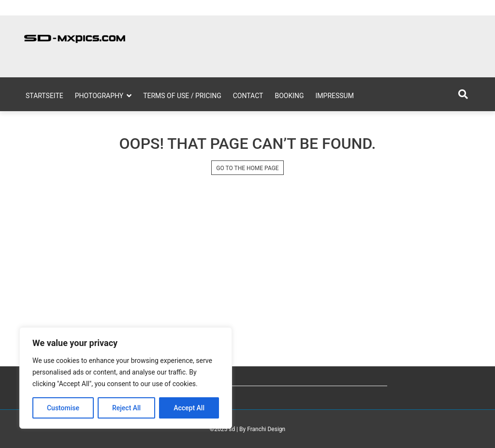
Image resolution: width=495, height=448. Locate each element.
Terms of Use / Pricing (182, 96)
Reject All (126, 408)
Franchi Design (266, 429)
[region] (126, 378)
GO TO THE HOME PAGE (247, 168)
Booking (289, 96)
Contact (248, 96)
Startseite (44, 96)
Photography (99, 96)
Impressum (335, 96)
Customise (63, 408)
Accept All (189, 408)
